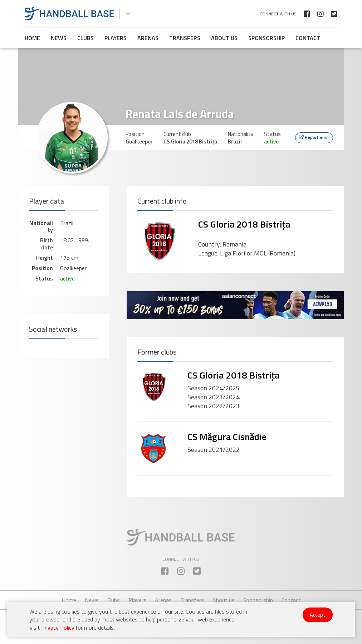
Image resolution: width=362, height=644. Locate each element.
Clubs (85, 38)
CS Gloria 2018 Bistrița (244, 224)
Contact (308, 38)
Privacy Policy (58, 628)
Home (32, 38)
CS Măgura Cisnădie (227, 437)
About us (224, 38)
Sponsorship (266, 38)
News (59, 38)
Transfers (185, 38)
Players (116, 38)
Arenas (148, 38)
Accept (318, 615)
